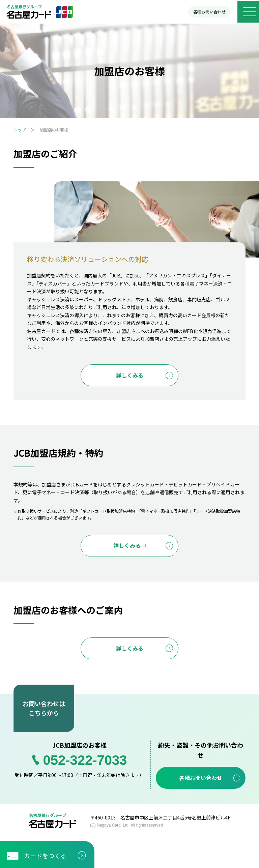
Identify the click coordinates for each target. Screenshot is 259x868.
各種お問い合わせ (207, 12)
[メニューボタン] (247, 12)
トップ (20, 130)
